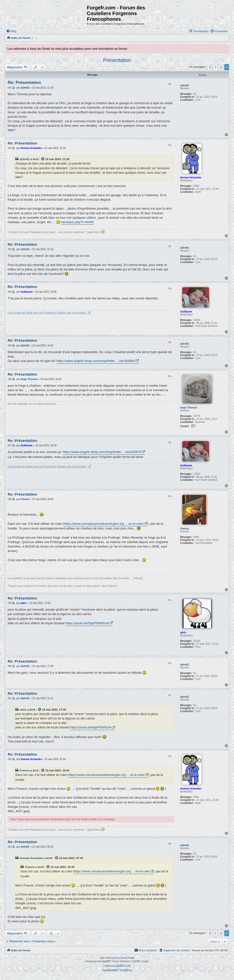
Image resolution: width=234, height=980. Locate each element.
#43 (10, 249)
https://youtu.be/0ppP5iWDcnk (87, 623)
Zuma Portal (127, 958)
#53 (10, 847)
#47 (10, 445)
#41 (10, 88)
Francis (185, 529)
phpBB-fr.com (123, 966)
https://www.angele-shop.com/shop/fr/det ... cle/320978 (102, 452)
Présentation (117, 60)
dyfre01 (185, 85)
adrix (183, 633)
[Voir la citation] (43, 159)
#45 (10, 346)
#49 (10, 603)
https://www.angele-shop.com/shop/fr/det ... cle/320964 (96, 361)
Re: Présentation (24, 83)
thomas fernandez (191, 178)
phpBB (106, 961)
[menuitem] (11, 31)
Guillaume (186, 312)
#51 (10, 698)
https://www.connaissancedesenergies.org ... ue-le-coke (104, 524)
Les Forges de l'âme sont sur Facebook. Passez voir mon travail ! (47, 312)
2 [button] (221, 67)
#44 (10, 292)
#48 (10, 499)
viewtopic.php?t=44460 (77, 222)
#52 (10, 759)
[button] (210, 67)
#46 (10, 379)
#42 (10, 148)
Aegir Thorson (189, 408)
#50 (10, 666)
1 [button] (216, 67)
